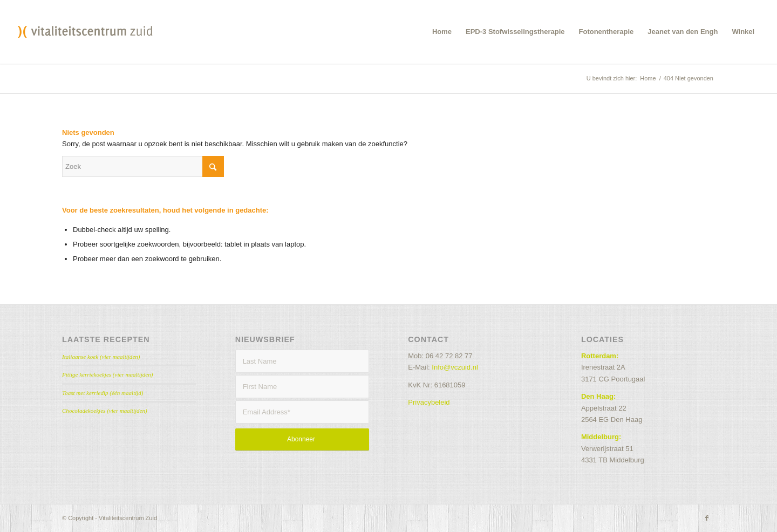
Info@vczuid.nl (455, 367)
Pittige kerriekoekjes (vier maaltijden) (107, 374)
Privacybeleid (429, 402)
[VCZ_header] (85, 32)
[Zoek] (143, 166)
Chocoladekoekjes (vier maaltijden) (105, 411)
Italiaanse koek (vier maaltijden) (101, 357)
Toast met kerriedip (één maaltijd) (103, 393)
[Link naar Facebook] (707, 518)
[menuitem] (442, 32)
